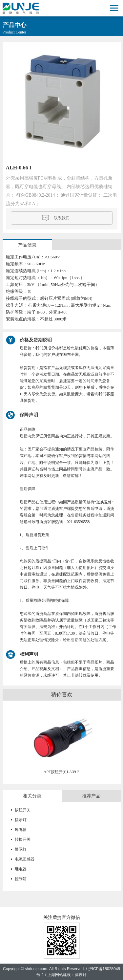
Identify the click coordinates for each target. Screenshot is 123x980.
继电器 (21, 869)
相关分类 (32, 796)
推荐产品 (91, 796)
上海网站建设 (59, 975)
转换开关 (23, 839)
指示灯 (21, 820)
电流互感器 (25, 859)
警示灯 (21, 849)
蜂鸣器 (21, 830)
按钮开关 (23, 810)
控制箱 (21, 879)
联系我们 (62, 218)
